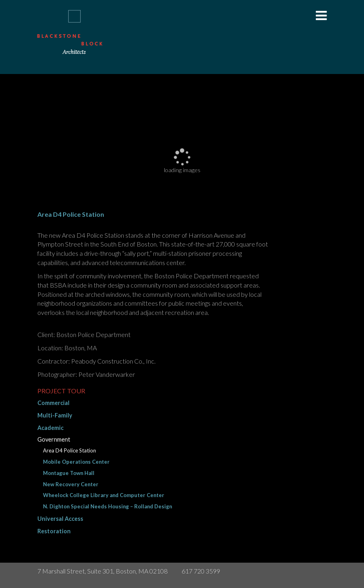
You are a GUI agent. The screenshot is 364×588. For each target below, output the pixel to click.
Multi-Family (55, 415)
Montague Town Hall (69, 473)
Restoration (54, 531)
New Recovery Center (71, 484)
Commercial (53, 403)
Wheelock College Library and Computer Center (104, 495)
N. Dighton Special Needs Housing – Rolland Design (107, 506)
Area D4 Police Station (70, 450)
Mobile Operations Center (76, 462)
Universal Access (60, 519)
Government (54, 439)
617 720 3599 (201, 571)
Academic (50, 428)
